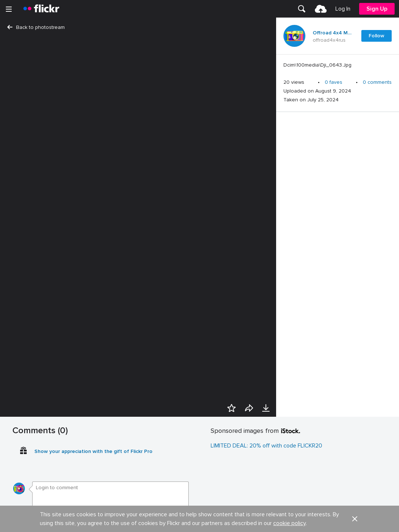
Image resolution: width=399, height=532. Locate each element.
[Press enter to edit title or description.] (338, 65)
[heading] (41, 9)
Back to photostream (36, 27)
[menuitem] (302, 9)
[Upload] (321, 9)
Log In (343, 9)
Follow (377, 36)
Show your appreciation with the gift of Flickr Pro (93, 451)
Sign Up (377, 9)
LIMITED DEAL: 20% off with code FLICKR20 (266, 446)
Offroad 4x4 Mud (332, 33)
